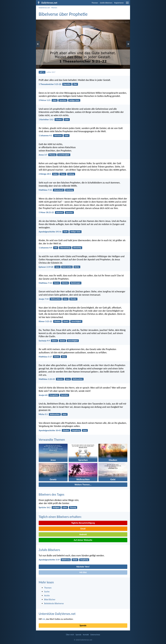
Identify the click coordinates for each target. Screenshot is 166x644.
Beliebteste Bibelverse (54, 603)
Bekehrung (66, 560)
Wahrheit (60, 213)
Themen (95, 3)
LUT (42, 72)
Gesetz (56, 283)
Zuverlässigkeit (64, 155)
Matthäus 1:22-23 (47, 379)
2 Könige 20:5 (45, 174)
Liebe (67, 119)
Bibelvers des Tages (51, 494)
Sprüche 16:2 (45, 507)
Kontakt (86, 635)
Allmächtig (77, 248)
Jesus (57, 267)
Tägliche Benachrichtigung (83, 523)
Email (83, 529)
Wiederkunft (59, 190)
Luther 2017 (51, 72)
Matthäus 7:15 (45, 190)
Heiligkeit (56, 507)
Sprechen (63, 100)
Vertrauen (58, 135)
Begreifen (67, 84)
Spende (83, 625)
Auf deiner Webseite (83, 540)
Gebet (55, 174)
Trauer (63, 174)
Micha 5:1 (43, 414)
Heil (56, 248)
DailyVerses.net (44, 8)
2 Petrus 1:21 (45, 100)
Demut (62, 341)
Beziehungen (76, 283)
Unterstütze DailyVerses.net (57, 614)
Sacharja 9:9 (44, 341)
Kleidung (70, 190)
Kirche (77, 267)
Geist (55, 100)
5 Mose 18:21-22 (46, 212)
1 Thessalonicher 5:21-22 (50, 84)
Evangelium (54, 395)
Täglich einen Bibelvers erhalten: (60, 517)
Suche (47, 592)
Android (83, 534)
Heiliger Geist (74, 100)
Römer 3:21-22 (45, 321)
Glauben (59, 119)
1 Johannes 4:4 (45, 248)
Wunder (73, 299)
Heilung (71, 174)
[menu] (127, 4)
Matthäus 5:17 (45, 357)
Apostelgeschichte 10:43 (50, 430)
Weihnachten (56, 299)
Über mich (70, 635)
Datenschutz (95, 635)
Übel (75, 84)
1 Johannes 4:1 (45, 135)
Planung (52, 155)
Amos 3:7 (43, 155)
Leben (65, 507)
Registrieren (119, 3)
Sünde (75, 560)
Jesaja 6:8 (43, 395)
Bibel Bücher (50, 599)
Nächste (65, 283)
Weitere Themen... (83, 485)
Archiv (47, 596)
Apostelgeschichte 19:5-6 (50, 232)
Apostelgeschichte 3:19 (49, 560)
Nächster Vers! (83, 567)
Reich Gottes (67, 267)
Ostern (54, 341)
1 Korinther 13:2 (46, 119)
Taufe (66, 232)
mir (44, 619)
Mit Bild (83, 572)
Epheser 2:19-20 (46, 267)
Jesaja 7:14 (44, 299)
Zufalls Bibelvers (106, 3)
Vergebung (76, 430)
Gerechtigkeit (76, 321)
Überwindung (65, 248)
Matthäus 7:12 (45, 283)
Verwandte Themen (52, 440)
